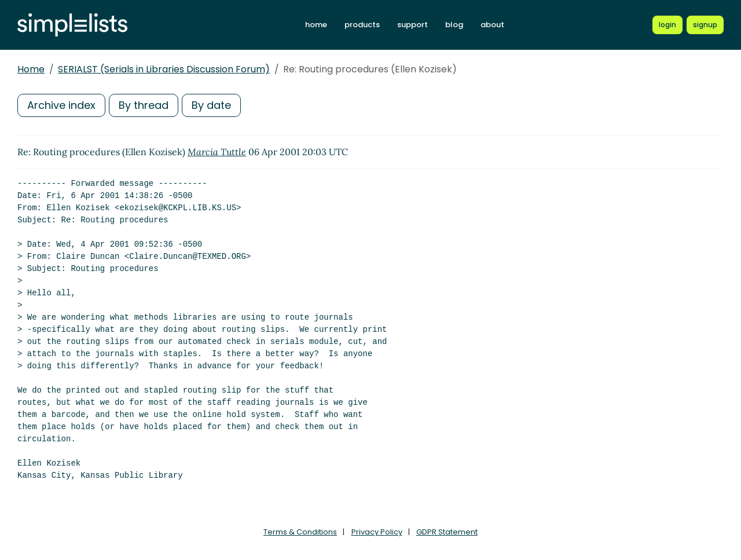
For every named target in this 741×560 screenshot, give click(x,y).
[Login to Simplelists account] (667, 25)
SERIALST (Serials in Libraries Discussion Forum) (164, 69)
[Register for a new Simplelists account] (705, 25)
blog (454, 25)
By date (211, 105)
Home (31, 69)
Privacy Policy (377, 532)
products (362, 25)
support (412, 25)
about (492, 25)
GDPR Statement (447, 532)
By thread (144, 105)
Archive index (61, 105)
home (316, 25)
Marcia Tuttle (217, 152)
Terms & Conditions (300, 532)
